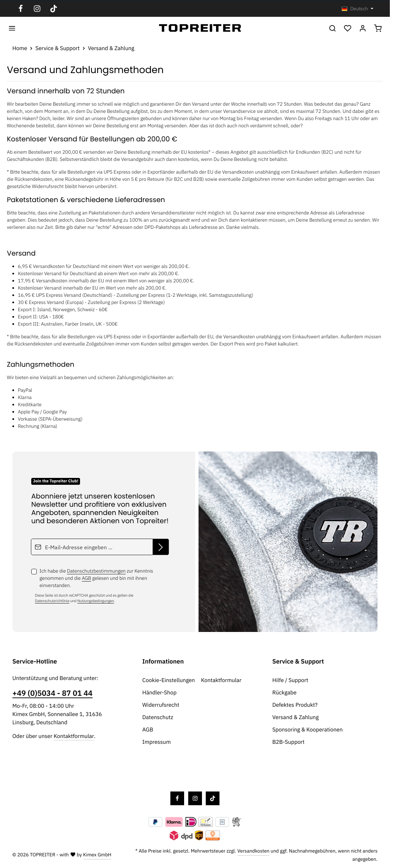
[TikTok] (54, 9)
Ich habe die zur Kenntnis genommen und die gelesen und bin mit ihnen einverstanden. (96, 578)
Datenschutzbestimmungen (96, 571)
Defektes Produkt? (295, 705)
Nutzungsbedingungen (96, 601)
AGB (86, 578)
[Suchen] (332, 28)
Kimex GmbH (97, 855)
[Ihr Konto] (363, 28)
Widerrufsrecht (161, 705)
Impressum (156, 742)
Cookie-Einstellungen (168, 680)
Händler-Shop (159, 693)
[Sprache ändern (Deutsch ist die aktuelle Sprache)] (358, 9)
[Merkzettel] (348, 28)
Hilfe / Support (290, 680)
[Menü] (12, 28)
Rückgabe (285, 693)
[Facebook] (21, 9)
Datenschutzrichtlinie (52, 601)
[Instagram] (37, 9)
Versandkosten (253, 851)
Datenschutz (158, 717)
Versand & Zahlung (296, 717)
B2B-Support (289, 742)
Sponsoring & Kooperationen (308, 730)
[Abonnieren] (161, 547)
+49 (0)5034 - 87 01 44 (52, 693)
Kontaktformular (74, 736)
